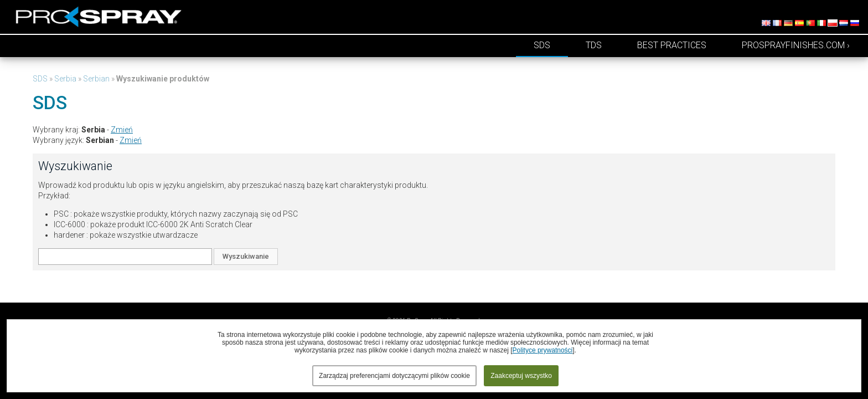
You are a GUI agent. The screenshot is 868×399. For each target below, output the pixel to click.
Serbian (96, 79)
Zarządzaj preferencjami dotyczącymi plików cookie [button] (394, 376)
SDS (542, 45)
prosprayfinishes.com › (796, 45)
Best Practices (672, 45)
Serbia (65, 79)
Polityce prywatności (543, 350)
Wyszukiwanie (246, 256)
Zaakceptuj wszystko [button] (521, 376)
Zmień (122, 130)
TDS (594, 45)
